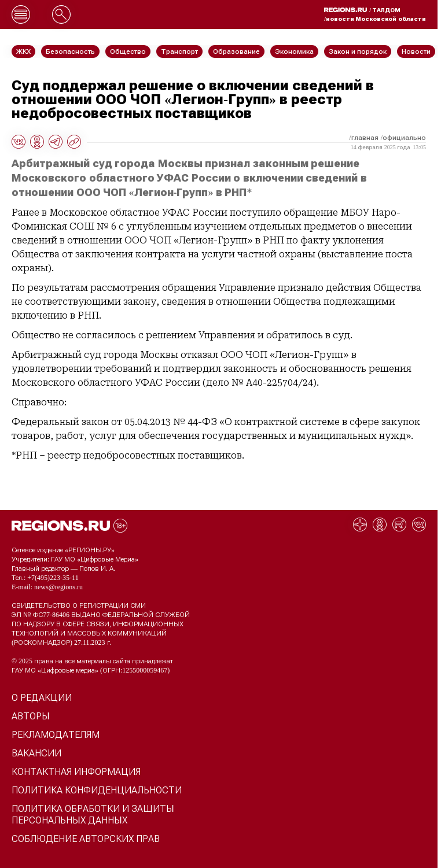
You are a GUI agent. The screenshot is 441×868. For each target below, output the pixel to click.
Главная (365, 138)
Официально (404, 138)
